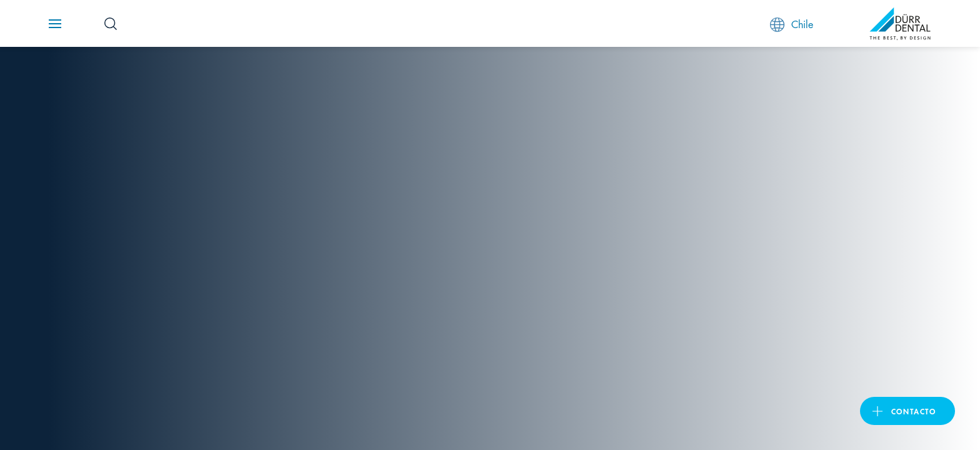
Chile (792, 24)
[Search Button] (111, 24)
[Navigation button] (55, 24)
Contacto (914, 411)
